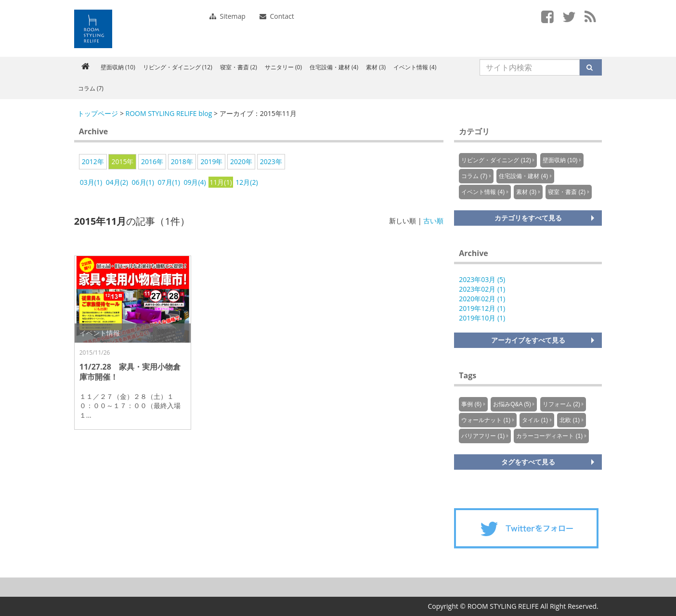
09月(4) (195, 182)
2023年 (271, 161)
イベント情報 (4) (415, 67)
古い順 (433, 221)
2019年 (211, 161)
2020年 (241, 161)
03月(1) (91, 182)
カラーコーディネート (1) (549, 436)
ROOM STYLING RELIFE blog (169, 113)
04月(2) (117, 182)
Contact (277, 16)
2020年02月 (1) (482, 299)
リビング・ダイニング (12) (178, 67)
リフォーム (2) (561, 404)
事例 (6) (471, 404)
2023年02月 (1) (482, 289)
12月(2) (247, 182)
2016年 (152, 161)
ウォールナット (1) (486, 420)
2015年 (122, 161)
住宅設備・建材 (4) (334, 67)
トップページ (98, 113)
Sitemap (227, 16)
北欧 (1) (570, 420)
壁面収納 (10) (118, 67)
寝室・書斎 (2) (239, 67)
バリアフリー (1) (483, 436)
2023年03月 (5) (482, 279)
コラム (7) (91, 88)
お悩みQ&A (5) (512, 404)
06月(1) (143, 182)
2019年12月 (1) (482, 308)
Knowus (93, 29)
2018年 (182, 161)
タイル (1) (535, 420)
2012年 (93, 161)
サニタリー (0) (283, 67)
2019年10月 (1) (482, 318)
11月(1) (221, 182)
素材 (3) (376, 67)
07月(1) (169, 182)
